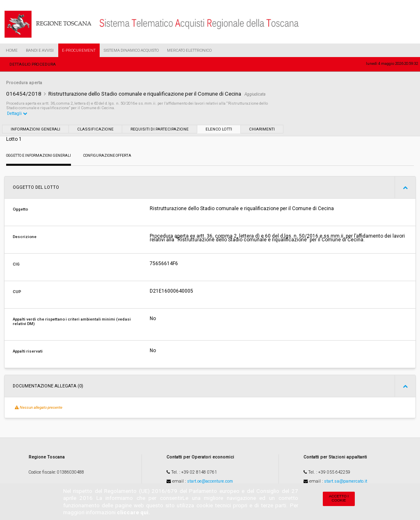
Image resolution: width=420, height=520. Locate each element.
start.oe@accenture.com (210, 481)
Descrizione (25, 237)
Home (12, 50)
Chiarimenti (262, 129)
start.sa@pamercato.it (346, 481)
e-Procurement (79, 50)
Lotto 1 (14, 139)
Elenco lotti (219, 129)
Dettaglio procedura (33, 64)
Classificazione (95, 129)
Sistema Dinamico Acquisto (131, 50)
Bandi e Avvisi (40, 50)
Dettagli (17, 113)
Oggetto (20, 209)
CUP (17, 292)
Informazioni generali (35, 129)
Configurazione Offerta (107, 156)
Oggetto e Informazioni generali (39, 156)
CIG (16, 264)
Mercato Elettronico (189, 50)
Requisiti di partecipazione (160, 129)
